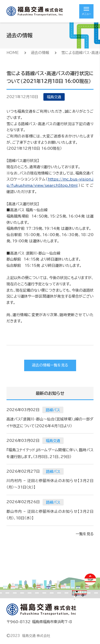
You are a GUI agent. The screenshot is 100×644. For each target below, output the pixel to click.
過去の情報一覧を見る (50, 365)
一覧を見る (85, 534)
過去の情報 (40, 53)
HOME (13, 53)
